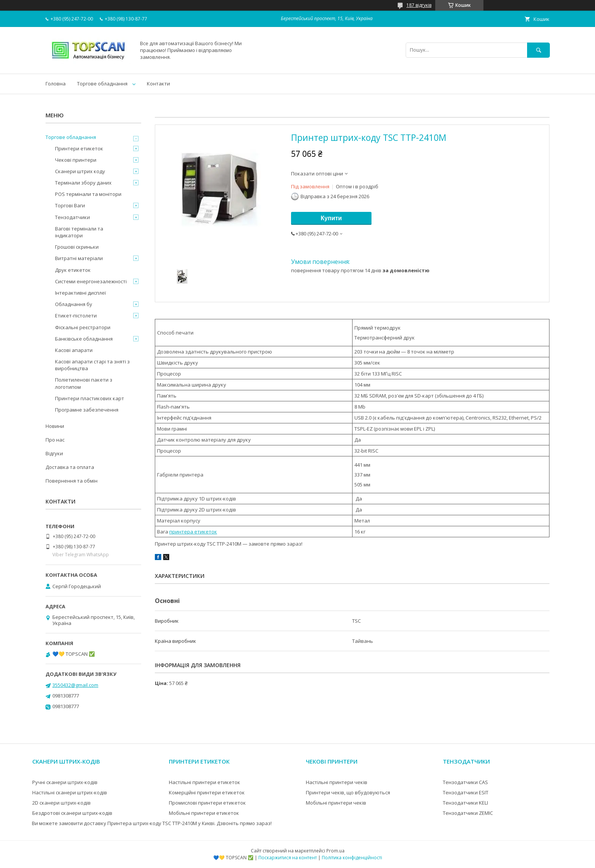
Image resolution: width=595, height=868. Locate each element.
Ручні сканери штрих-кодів (65, 782)
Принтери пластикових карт (90, 398)
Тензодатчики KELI (465, 803)
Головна (56, 84)
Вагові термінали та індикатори (79, 232)
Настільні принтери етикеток (205, 782)
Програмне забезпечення (87, 410)
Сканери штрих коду (80, 171)
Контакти (158, 84)
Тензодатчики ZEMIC (468, 813)
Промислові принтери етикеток (207, 803)
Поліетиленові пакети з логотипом (84, 383)
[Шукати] (538, 50)
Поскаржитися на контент (288, 858)
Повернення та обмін (72, 481)
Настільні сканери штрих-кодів (70, 792)
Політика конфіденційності (352, 858)
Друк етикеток (73, 270)
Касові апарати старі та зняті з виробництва (92, 365)
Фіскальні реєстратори (83, 327)
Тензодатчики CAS (465, 782)
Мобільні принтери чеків (336, 803)
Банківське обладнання (84, 339)
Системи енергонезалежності (91, 281)
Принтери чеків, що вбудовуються (348, 792)
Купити (331, 218)
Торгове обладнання (102, 84)
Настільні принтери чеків (337, 782)
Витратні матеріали (79, 258)
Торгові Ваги (70, 205)
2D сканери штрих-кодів (61, 803)
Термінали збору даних (83, 183)
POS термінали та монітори (88, 194)
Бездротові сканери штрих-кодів (72, 813)
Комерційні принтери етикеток (207, 792)
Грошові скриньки (77, 247)
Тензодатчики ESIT (466, 792)
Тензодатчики (72, 217)
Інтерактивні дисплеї (80, 293)
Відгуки (54, 453)
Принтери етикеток (79, 148)
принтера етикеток (193, 532)
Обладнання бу (74, 304)
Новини (55, 426)
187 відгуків (419, 5)
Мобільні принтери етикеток (204, 813)
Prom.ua (335, 851)
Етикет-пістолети (76, 316)
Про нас (55, 440)
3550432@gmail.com (75, 685)
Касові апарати (74, 350)
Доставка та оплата (70, 467)
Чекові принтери (76, 160)
